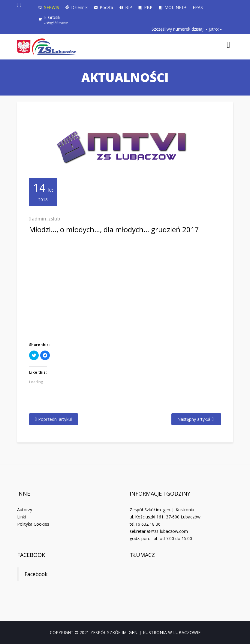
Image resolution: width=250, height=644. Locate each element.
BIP (129, 7)
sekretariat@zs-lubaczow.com (159, 531)
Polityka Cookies (33, 524)
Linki (21, 517)
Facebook (31, 555)
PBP (148, 7)
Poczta (106, 7)
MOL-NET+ (176, 7)
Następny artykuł (194, 419)
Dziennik (79, 7)
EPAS (198, 7)
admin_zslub (46, 219)
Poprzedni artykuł (55, 419)
